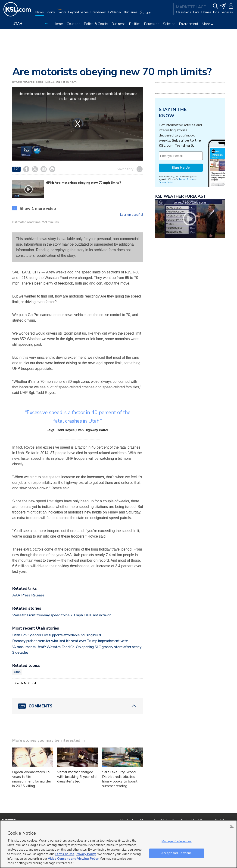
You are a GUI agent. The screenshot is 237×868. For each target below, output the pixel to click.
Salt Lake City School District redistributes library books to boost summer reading (120, 779)
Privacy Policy (86, 854)
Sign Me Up (181, 168)
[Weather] (146, 14)
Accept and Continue (176, 853)
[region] (118, 844)
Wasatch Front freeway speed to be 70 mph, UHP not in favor (61, 615)
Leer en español (132, 215)
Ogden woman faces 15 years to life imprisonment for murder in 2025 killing (32, 779)
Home (58, 24)
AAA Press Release (28, 595)
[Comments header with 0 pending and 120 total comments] (78, 706)
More (207, 24)
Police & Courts (96, 24)
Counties (73, 24)
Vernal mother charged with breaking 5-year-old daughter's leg (77, 777)
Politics (135, 24)
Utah (17, 672)
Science (169, 24)
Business (118, 24)
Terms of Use (186, 179)
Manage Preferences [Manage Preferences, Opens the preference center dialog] (176, 841)
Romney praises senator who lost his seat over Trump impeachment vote (70, 641)
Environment (189, 24)
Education (152, 24)
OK (232, 826)
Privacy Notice (166, 182)
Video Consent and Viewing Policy (73, 859)
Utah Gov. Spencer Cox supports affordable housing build (56, 635)
